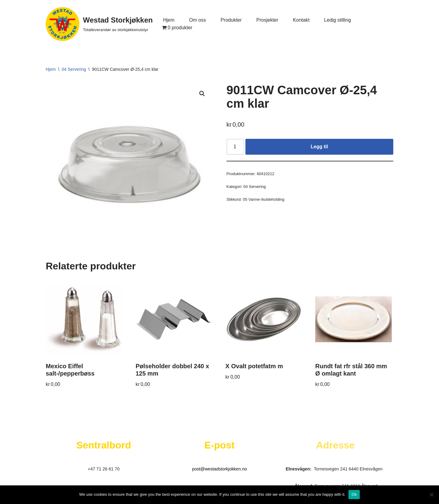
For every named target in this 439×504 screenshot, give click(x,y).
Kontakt (301, 20)
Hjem (169, 20)
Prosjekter (267, 20)
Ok (354, 494)
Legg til (319, 147)
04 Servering (74, 69)
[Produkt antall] (235, 147)
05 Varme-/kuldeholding (264, 199)
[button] (202, 94)
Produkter (231, 20)
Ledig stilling (337, 20)
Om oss (197, 20)
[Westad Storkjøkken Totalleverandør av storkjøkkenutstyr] (99, 24)
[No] (431, 495)
